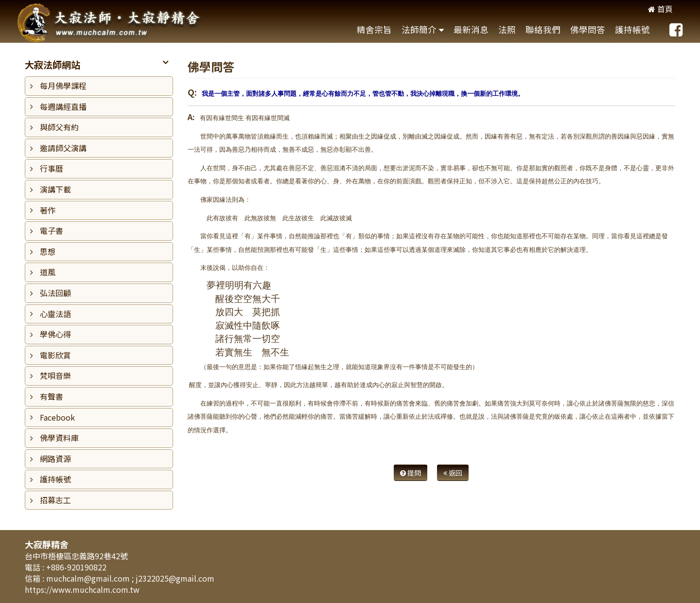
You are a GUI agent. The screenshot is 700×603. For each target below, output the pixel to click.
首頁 (660, 9)
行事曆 (52, 168)
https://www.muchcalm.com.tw (82, 589)
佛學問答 (588, 29)
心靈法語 (55, 314)
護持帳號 (632, 29)
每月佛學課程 (63, 86)
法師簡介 (419, 29)
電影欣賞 (55, 355)
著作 (48, 210)
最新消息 (471, 29)
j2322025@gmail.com (175, 578)
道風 (48, 272)
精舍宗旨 (374, 29)
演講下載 (55, 189)
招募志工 (55, 500)
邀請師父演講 (63, 148)
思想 (48, 251)
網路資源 (55, 459)
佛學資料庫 (59, 438)
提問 (411, 473)
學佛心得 (55, 334)
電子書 (52, 231)
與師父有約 (59, 127)
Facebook (57, 417)
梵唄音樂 (55, 375)
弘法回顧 (55, 293)
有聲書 (52, 396)
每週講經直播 (63, 106)
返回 (453, 473)
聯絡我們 (543, 29)
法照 (507, 29)
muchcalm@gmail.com (89, 578)
